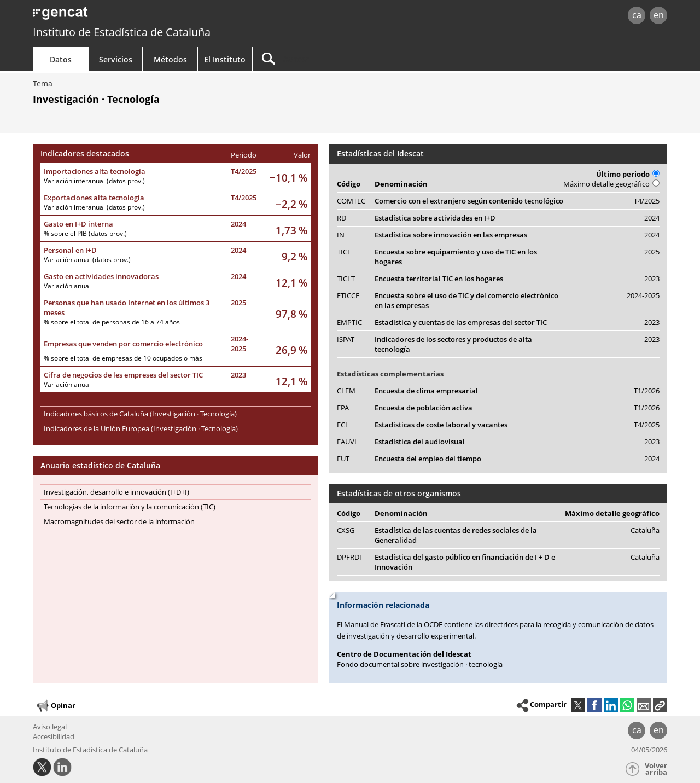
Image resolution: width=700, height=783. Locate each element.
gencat (160, 16)
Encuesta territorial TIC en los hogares (439, 279)
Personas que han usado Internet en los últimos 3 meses (127, 308)
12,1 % (291, 283)
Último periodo (628, 174)
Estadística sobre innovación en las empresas (451, 235)
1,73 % (291, 230)
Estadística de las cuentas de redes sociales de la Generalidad (456, 535)
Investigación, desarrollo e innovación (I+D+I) (116, 492)
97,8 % (291, 314)
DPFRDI (349, 557)
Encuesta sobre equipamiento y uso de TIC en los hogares (456, 257)
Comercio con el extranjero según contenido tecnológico (469, 201)
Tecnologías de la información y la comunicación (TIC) (130, 507)
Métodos (170, 59)
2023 (238, 375)
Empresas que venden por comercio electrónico (123, 344)
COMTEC (351, 201)
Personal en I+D (70, 250)
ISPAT (346, 339)
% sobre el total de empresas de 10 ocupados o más (123, 358)
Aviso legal (50, 727)
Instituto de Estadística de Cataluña (122, 32)
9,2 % (294, 256)
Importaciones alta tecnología (95, 171)
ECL (343, 425)
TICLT (346, 279)
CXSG (346, 530)
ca (637, 15)
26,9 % (291, 350)
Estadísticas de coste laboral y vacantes (441, 425)
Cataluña (645, 530)
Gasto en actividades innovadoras (101, 276)
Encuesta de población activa (424, 408)
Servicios (116, 59)
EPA (343, 408)
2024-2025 (240, 344)
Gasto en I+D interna (78, 224)
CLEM (346, 391)
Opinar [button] (56, 706)
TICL (344, 252)
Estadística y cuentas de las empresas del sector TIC (461, 322)
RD (342, 218)
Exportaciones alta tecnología (94, 198)
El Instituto (225, 59)
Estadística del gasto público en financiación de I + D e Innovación (465, 562)
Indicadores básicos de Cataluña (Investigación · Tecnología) (140, 414)
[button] (660, 705)
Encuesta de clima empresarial (426, 391)
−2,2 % (291, 204)
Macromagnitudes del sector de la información (119, 521)
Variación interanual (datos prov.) (94, 181)
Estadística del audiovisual (420, 442)
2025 (238, 303)
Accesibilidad (54, 736)
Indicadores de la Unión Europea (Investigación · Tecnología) (141, 428)
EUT (343, 459)
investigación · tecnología (462, 664)
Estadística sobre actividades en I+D (435, 218)
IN (341, 235)
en (659, 15)
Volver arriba (656, 769)
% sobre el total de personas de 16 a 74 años (112, 322)
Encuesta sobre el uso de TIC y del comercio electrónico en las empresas (466, 300)
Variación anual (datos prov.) (87, 260)
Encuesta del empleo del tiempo (428, 459)
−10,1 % (288, 178)
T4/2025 (244, 171)
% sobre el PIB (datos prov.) (85, 233)
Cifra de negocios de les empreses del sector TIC (123, 375)
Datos (61, 59)
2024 (238, 224)
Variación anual (67, 286)
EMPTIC (349, 322)
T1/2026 (647, 391)
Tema (43, 83)
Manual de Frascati (375, 624)
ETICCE (348, 295)
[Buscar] (346, 59)
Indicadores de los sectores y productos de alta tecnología (453, 344)
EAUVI (347, 442)
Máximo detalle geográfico (611, 184)
